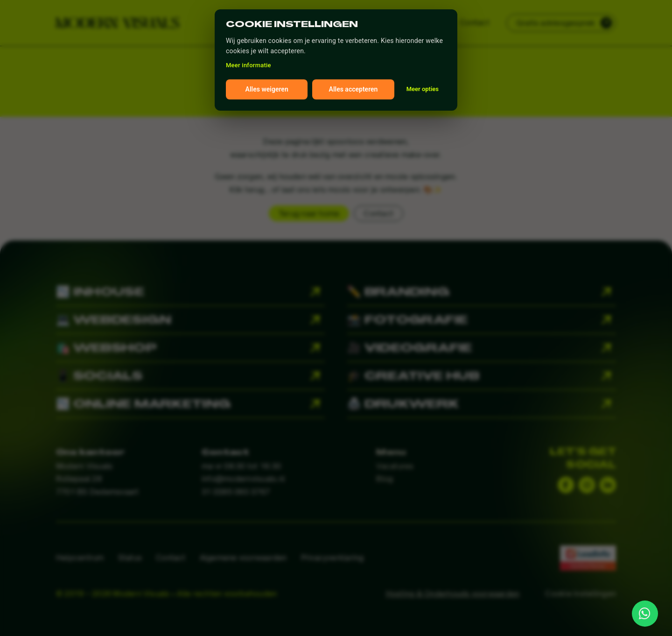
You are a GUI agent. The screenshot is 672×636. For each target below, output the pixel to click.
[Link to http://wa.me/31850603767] (645, 614)
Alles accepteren (353, 89)
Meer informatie (248, 65)
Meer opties (423, 89)
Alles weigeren (267, 89)
